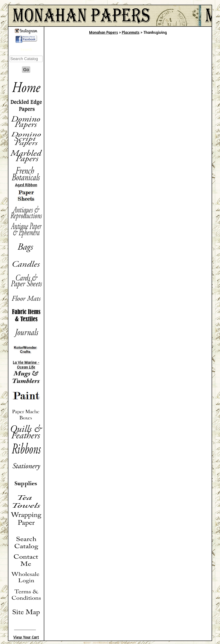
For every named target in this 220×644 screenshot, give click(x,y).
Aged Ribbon (26, 185)
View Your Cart (26, 637)
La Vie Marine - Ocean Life (26, 365)
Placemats (131, 32)
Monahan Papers (104, 32)
